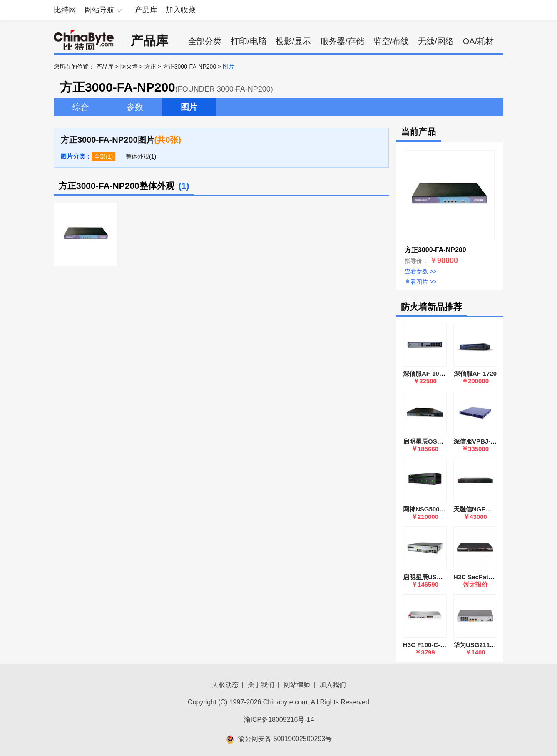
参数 (135, 107)
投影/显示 (293, 41)
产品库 (146, 10)
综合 (81, 107)
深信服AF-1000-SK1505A (439, 373)
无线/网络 (436, 41)
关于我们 (261, 685)
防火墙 (129, 67)
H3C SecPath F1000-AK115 (493, 577)
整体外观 (137, 156)
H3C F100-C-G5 (426, 645)
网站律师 (297, 685)
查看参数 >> (420, 271)
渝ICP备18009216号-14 (279, 720)
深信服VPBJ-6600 (479, 441)
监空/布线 (391, 41)
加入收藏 (181, 10)
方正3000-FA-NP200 (189, 67)
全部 (100, 156)
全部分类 (205, 41)
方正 (150, 67)
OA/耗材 (478, 41)
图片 (189, 107)
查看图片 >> (420, 282)
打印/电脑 (249, 41)
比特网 (65, 10)
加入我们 (333, 685)
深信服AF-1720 (475, 373)
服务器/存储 (342, 41)
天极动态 (225, 685)
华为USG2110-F (476, 645)
